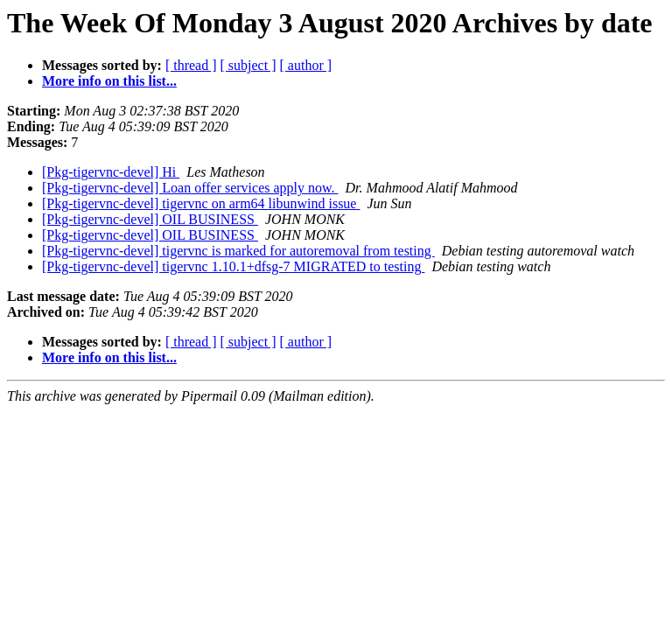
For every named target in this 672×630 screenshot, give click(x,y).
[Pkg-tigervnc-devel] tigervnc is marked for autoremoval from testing (238, 251)
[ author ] (306, 65)
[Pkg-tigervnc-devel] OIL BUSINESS (150, 219)
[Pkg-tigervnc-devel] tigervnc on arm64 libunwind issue (201, 203)
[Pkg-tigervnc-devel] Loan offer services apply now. (190, 188)
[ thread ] (191, 65)
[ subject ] (248, 65)
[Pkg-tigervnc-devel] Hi (111, 172)
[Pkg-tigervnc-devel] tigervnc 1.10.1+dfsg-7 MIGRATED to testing (233, 266)
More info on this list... (109, 81)
